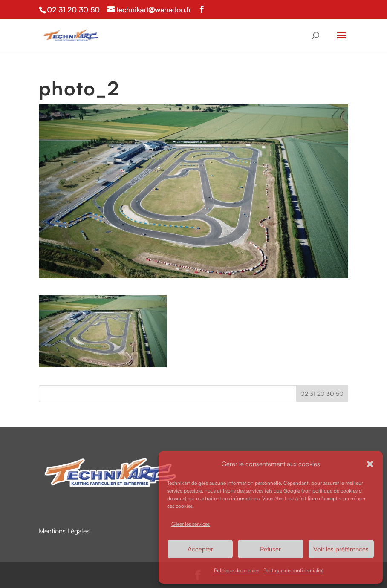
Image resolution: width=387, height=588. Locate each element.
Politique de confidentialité (293, 570)
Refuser (270, 549)
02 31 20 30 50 (73, 10)
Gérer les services (191, 524)
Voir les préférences (341, 549)
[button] (370, 464)
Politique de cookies (237, 570)
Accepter (200, 549)
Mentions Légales (64, 531)
